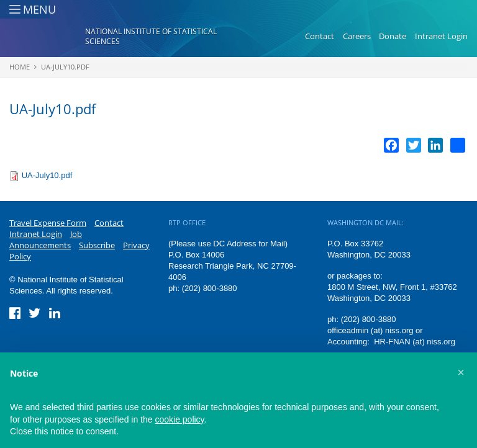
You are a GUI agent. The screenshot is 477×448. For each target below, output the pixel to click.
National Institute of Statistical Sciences (151, 36)
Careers (357, 36)
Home (20, 67)
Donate (393, 36)
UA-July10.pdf (65, 67)
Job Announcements (46, 240)
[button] (461, 372)
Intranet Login (441, 36)
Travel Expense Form (48, 223)
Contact (320, 36)
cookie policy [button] (179, 419)
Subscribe (97, 245)
